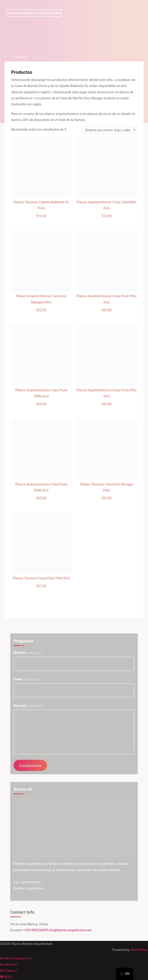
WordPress (139, 950)
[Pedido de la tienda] (109, 130)
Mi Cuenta (8, 971)
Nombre (28, 653)
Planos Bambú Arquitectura (34, 13)
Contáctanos (30, 765)
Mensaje (28, 706)
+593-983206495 (35, 930)
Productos (8, 965)
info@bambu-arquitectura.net (70, 930)
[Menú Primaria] (139, 13)
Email (26, 679)
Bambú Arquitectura (15, 958)
